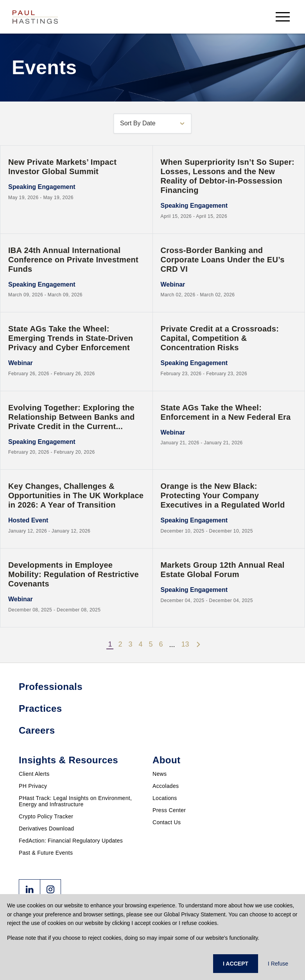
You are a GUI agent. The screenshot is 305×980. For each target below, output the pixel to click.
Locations (165, 798)
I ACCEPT (236, 964)
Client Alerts (34, 774)
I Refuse (278, 964)
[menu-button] (283, 17)
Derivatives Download (46, 829)
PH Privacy (33, 786)
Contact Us (167, 822)
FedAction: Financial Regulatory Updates (71, 841)
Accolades (166, 786)
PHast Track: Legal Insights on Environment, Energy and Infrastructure (75, 801)
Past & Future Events (46, 853)
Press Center (169, 810)
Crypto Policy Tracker (46, 816)
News (160, 774)
